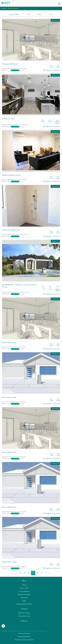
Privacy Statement (24, 637)
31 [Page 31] (33, 573)
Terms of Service (24, 634)
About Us (24, 598)
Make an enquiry (24, 613)
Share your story (24, 616)
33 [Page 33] (42, 573)
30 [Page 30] (29, 573)
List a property (24, 591)
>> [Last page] (50, 573)
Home (4, 8)
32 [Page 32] (37, 573)
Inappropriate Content (24, 604)
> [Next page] (46, 573)
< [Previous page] (16, 573)
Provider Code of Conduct (24, 640)
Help (24, 601)
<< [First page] (12, 573)
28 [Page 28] (21, 573)
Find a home (24, 588)
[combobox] (51, 15)
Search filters (14, 15)
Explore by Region (24, 595)
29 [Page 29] (25, 573)
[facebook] (3, 626)
